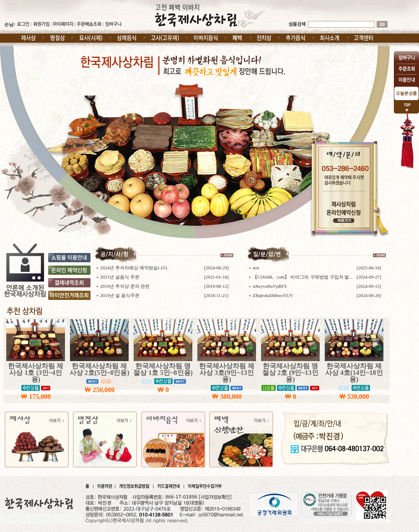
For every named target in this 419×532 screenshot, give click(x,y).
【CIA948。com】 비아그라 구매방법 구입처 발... (303, 277)
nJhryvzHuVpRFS (270, 286)
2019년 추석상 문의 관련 (125, 286)
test (256, 268)
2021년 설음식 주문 (120, 277)
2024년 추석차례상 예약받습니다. (134, 268)
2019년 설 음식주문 (120, 295)
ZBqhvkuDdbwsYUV (273, 295)
